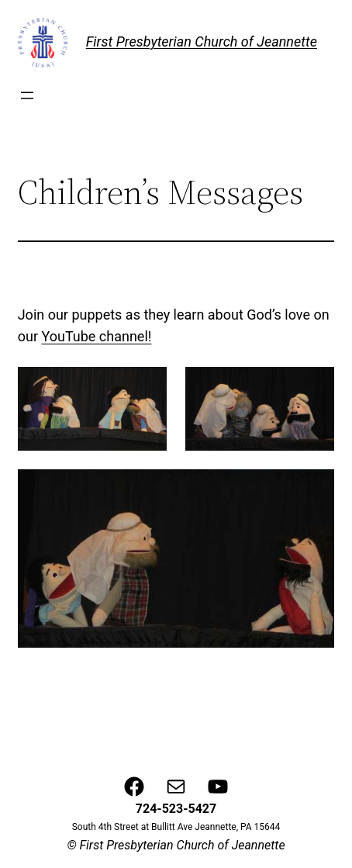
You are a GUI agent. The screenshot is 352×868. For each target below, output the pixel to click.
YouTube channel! (96, 336)
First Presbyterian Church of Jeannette (202, 41)
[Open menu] (27, 95)
